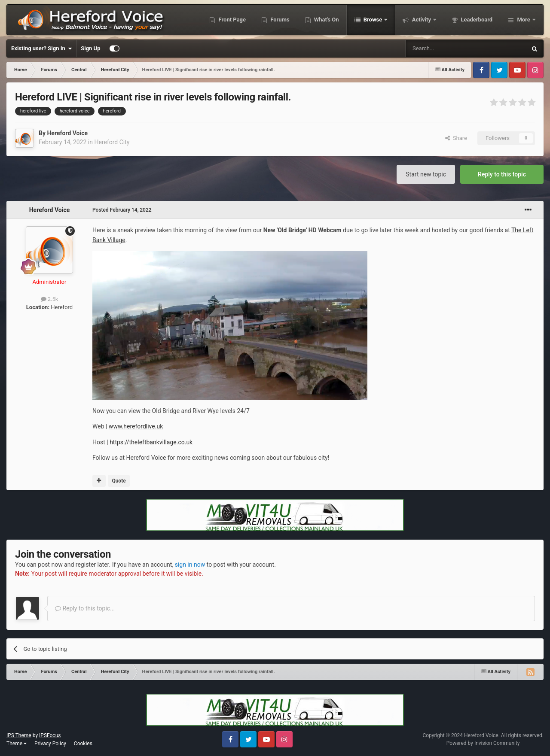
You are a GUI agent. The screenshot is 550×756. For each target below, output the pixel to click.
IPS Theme (19, 735)
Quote (119, 481)
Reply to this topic (502, 174)
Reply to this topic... (85, 608)
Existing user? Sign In (41, 49)
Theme (17, 744)
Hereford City (112, 142)
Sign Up (90, 48)
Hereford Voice (67, 133)
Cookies (83, 744)
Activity (421, 20)
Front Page (231, 20)
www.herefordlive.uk (136, 426)
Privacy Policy (50, 744)
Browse (373, 20)
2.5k (50, 299)
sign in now (190, 565)
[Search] (446, 49)
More (524, 20)
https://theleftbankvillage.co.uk (151, 442)
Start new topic (426, 174)
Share (456, 138)
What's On (326, 20)
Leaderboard (476, 20)
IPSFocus (50, 735)
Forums (279, 20)
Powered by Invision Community (483, 743)
